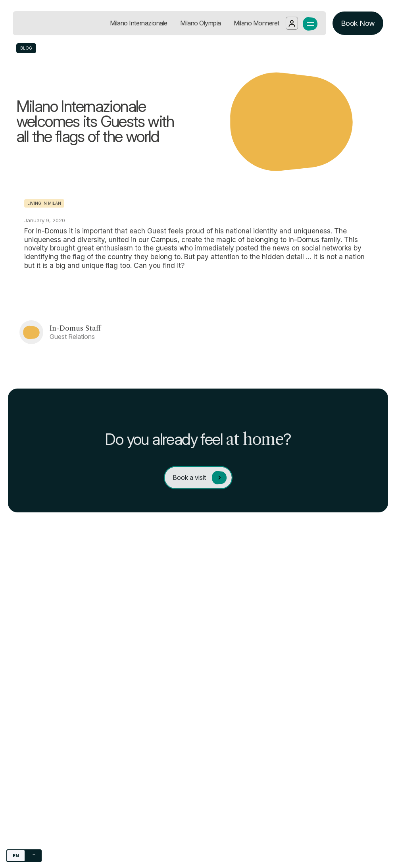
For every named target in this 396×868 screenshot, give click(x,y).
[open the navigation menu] (310, 23)
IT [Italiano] (33, 856)
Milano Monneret (257, 23)
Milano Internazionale (139, 23)
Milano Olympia (201, 23)
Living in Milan (44, 203)
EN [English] (16, 856)
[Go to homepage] (54, 23)
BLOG (26, 48)
